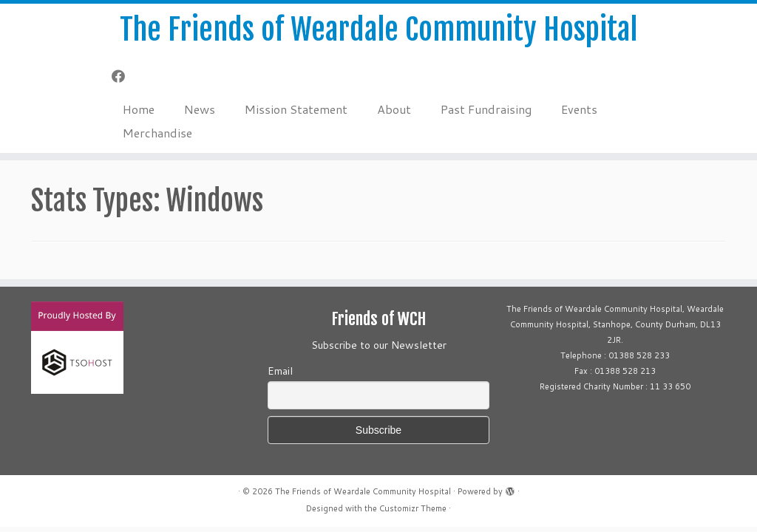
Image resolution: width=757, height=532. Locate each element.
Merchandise (157, 133)
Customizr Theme (413, 508)
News (200, 109)
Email (280, 371)
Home (139, 109)
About (394, 109)
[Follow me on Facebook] (123, 76)
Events (579, 109)
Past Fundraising (486, 109)
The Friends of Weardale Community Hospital (378, 30)
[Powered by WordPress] (510, 488)
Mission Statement (296, 109)
